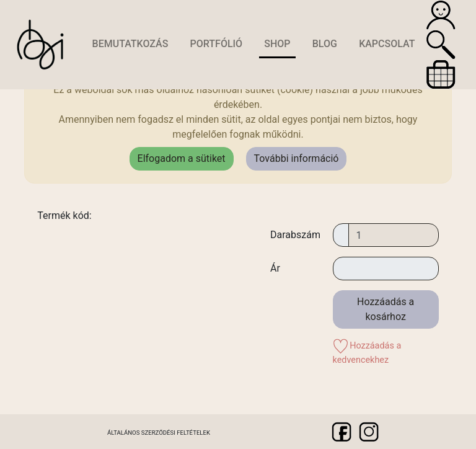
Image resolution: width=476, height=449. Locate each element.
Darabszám (295, 235)
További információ (297, 158)
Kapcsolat (387, 44)
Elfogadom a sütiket (182, 158)
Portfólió (217, 44)
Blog (325, 44)
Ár (275, 268)
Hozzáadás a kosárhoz (386, 309)
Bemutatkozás (130, 44)
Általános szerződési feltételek (159, 433)
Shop (277, 44)
